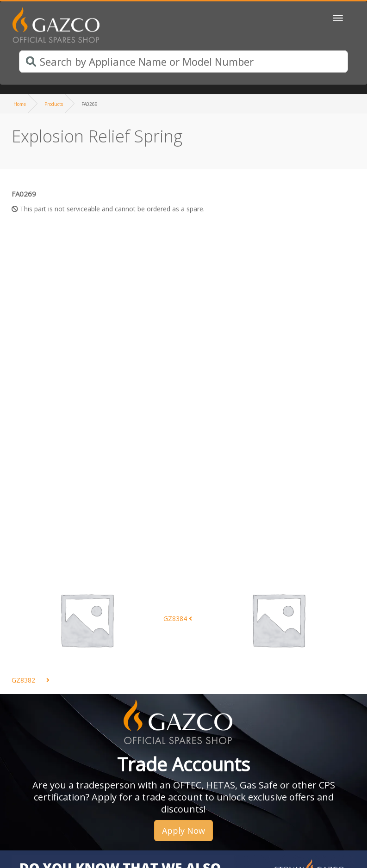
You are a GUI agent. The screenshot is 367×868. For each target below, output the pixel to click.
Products (54, 104)
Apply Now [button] (183, 831)
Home (20, 104)
